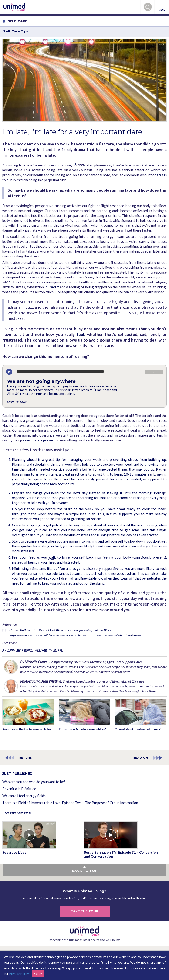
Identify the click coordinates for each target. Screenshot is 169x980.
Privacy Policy (19, 974)
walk (52, 557)
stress (162, 175)
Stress (58, 650)
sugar (77, 568)
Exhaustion (24, 650)
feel (80, 334)
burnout (52, 287)
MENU (162, 7)
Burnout (8, 650)
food (121, 509)
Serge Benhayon (17, 402)
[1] (76, 164)
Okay (38, 974)
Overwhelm (43, 650)
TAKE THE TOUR (84, 911)
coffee (59, 568)
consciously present (39, 440)
